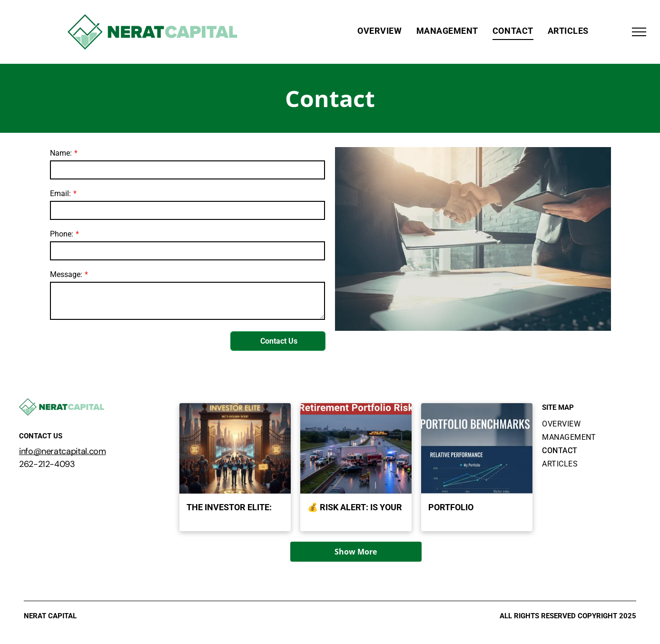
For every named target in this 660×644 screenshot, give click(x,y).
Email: (60, 193)
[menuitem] (379, 31)
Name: (61, 153)
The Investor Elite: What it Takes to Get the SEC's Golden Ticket (232, 508)
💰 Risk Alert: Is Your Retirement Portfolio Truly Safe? (355, 508)
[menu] (639, 32)
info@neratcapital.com (62, 451)
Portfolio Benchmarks (457, 508)
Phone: (62, 234)
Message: (66, 274)
